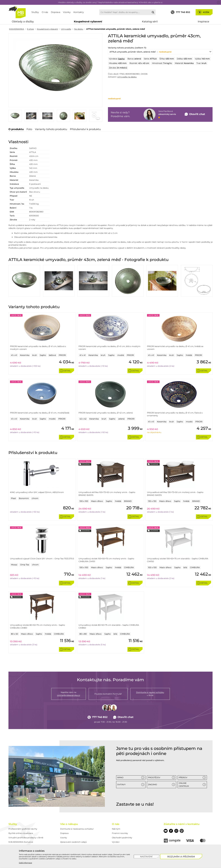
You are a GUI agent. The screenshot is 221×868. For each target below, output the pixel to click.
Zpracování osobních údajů (73, 842)
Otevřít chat (123, 717)
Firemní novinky (120, 833)
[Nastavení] (147, 856)
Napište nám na (69, 694)
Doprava (56, 12)
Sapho (121, 59)
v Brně (150, 694)
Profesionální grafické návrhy (23, 829)
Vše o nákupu (69, 824)
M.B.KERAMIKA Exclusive (21, 842)
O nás (45, 12)
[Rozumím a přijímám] (181, 857)
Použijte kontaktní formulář (108, 694)
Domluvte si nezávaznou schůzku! (77, 829)
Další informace (25, 863)
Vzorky (67, 12)
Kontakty (79, 12)
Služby (35, 12)
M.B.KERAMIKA (16, 29)
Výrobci (116, 842)
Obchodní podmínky (122, 838)
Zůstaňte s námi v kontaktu (182, 824)
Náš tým (116, 829)
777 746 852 (98, 717)
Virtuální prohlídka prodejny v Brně (26, 838)
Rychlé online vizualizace (21, 833)
